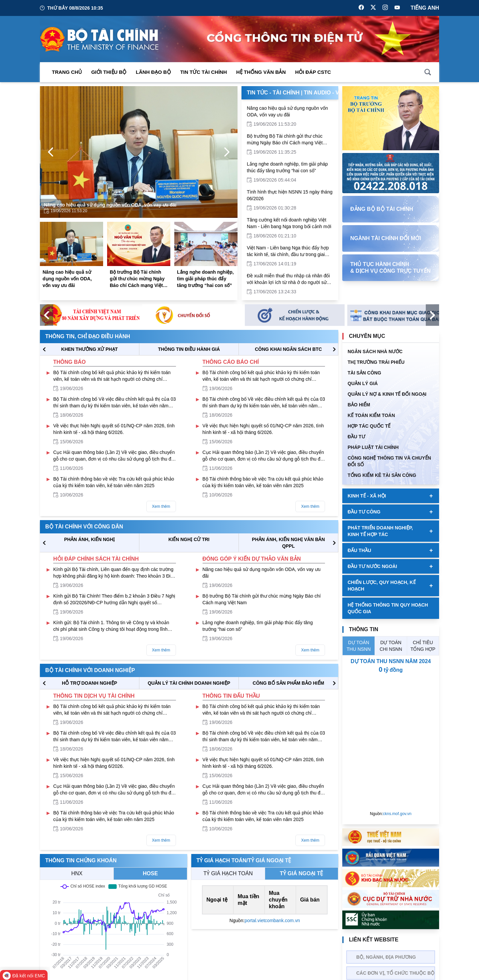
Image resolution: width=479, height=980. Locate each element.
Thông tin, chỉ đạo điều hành (88, 336)
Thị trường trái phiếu (376, 362)
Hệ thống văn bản (261, 72)
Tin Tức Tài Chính (204, 72)
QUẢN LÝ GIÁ (363, 383)
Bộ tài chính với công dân (84, 527)
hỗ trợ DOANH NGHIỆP (89, 683)
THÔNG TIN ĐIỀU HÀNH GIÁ (189, 349)
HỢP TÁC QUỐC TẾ (369, 426)
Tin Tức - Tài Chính (273, 93)
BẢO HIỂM (359, 405)
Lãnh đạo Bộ (153, 72)
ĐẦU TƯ (356, 437)
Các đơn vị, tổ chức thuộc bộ (395, 973)
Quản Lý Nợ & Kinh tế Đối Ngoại (387, 394)
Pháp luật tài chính (373, 447)
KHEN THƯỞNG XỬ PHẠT (89, 349)
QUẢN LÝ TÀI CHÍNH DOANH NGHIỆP (189, 683)
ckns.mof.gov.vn (397, 814)
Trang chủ (67, 72)
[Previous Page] (51, 152)
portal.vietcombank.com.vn (272, 920)
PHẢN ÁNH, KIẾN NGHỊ (90, 539)
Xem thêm (161, 506)
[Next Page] (227, 152)
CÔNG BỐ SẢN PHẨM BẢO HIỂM (289, 683)
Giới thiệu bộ (109, 72)
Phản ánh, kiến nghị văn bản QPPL (288, 543)
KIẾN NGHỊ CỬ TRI (189, 539)
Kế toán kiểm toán (371, 415)
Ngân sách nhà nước (375, 351)
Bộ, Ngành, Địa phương (386, 957)
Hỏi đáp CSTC (313, 72)
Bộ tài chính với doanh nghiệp (90, 670)
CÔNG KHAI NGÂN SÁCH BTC (288, 349)
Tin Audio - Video (328, 93)
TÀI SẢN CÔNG (364, 373)
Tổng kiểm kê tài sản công (382, 475)
